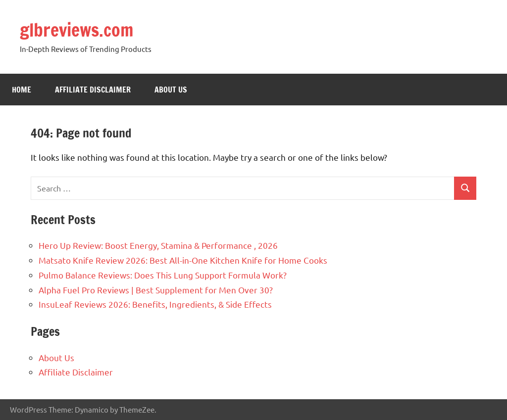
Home (22, 90)
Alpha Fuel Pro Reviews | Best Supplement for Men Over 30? (156, 290)
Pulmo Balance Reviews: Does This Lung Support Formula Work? (163, 275)
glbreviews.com (77, 30)
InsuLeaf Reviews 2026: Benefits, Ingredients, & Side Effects (155, 304)
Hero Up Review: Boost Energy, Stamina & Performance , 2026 (158, 245)
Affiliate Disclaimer (93, 90)
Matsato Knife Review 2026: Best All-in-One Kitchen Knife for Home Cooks (183, 260)
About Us (171, 90)
